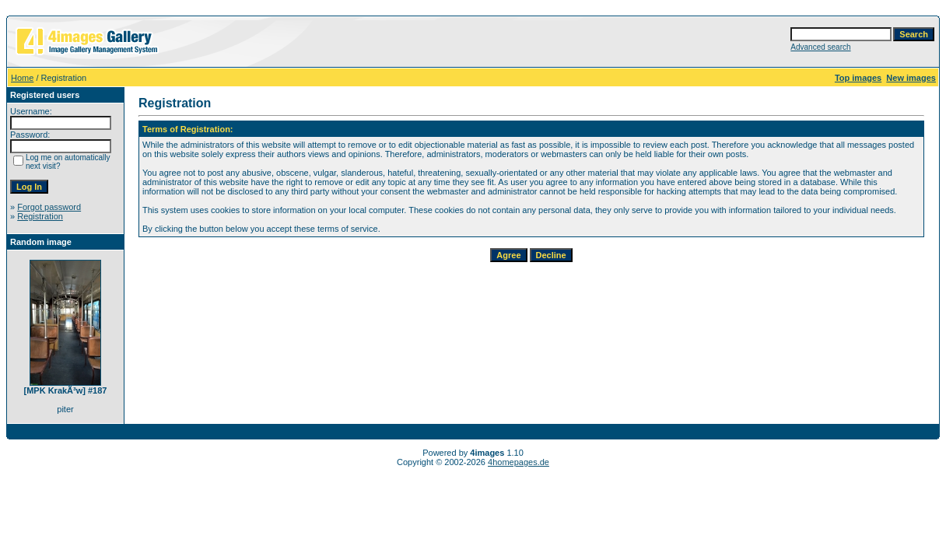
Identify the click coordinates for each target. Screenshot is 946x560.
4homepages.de (519, 462)
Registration (40, 216)
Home (22, 78)
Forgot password (49, 207)
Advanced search (820, 47)
